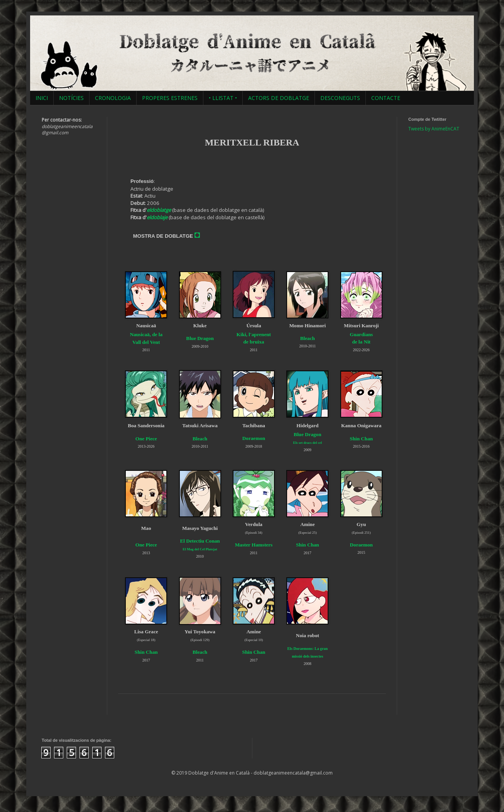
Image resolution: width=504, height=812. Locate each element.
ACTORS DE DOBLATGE (279, 98)
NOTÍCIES (71, 98)
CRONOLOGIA (113, 98)
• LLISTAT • (223, 98)
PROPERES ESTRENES (170, 98)
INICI (42, 98)
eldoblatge (159, 210)
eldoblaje (157, 217)
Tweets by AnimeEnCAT (434, 129)
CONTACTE (386, 98)
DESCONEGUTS (340, 98)
